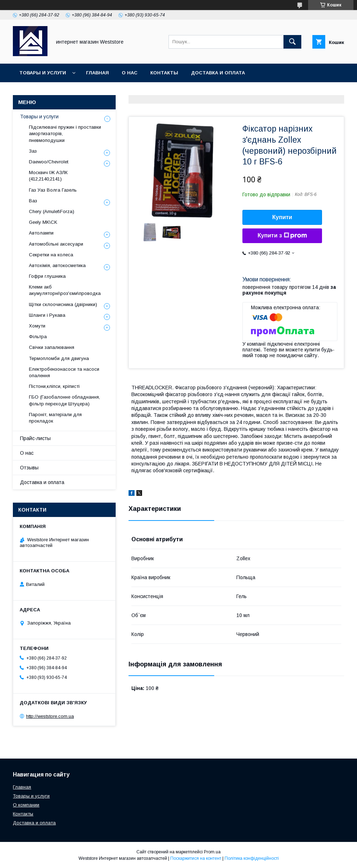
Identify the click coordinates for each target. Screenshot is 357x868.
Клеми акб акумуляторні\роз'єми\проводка (65, 290)
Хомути (37, 326)
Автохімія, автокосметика (57, 265)
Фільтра (38, 337)
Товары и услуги (43, 73)
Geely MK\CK (43, 222)
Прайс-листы (35, 438)
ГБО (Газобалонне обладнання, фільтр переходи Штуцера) (64, 400)
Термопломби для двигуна (59, 358)
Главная (97, 73)
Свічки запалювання (52, 347)
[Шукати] (292, 42)
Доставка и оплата (218, 73)
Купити (282, 217)
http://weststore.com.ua (50, 716)
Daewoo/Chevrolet (49, 162)
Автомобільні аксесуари (56, 244)
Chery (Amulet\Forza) (52, 211)
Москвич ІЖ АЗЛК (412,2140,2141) (48, 176)
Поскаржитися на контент (196, 858)
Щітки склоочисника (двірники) (63, 304)
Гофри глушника (47, 276)
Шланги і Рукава (47, 315)
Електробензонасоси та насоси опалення (64, 372)
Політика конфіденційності (252, 858)
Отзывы (29, 468)
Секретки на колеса (51, 255)
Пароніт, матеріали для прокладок (55, 418)
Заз (33, 151)
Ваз (33, 201)
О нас (130, 73)
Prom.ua (212, 852)
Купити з (282, 236)
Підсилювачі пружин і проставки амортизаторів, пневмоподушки (65, 134)
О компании (26, 805)
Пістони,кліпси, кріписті (54, 386)
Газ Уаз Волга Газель (53, 190)
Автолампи (41, 233)
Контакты (164, 73)
